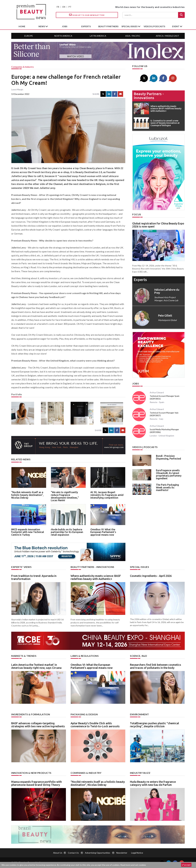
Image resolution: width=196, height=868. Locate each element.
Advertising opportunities (98, 853)
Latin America (98, 36)
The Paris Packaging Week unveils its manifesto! (167, 487)
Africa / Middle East (167, 36)
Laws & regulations (85, 656)
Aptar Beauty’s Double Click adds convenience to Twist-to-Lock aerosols (95, 725)
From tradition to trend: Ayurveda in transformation (34, 577)
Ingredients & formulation (31, 714)
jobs (65, 26)
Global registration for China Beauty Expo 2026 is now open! (158, 225)
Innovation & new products (31, 773)
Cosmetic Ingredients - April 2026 (151, 576)
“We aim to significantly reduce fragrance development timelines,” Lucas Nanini (65, 496)
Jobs (136, 383)
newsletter (122, 853)
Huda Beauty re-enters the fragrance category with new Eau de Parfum (153, 783)
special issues (130, 26)
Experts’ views (21, 567)
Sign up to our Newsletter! (87, 15)
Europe (29, 36)
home (22, 26)
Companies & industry (22, 67)
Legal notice (137, 853)
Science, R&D (138, 656)
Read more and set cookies (133, 865)
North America (63, 36)
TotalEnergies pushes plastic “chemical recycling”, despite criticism (154, 725)
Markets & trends (24, 656)
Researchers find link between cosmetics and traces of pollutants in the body (156, 666)
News (42, 26)
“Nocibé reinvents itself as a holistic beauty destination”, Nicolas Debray (27, 495)
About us (58, 853)
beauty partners (108, 26)
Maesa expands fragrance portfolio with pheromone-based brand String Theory (37, 783)
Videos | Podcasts (154, 26)
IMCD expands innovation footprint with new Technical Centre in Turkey (28, 532)
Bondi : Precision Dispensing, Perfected (168, 457)
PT (70, 7)
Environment (139, 714)
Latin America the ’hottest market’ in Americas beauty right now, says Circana (36, 666)
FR (58, 7)
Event (176, 26)
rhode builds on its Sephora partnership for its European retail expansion (67, 532)
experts (86, 26)
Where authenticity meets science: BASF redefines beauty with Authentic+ (96, 577)
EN (64, 7)
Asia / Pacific (133, 36)
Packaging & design (84, 714)
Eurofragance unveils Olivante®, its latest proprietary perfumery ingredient (169, 474)
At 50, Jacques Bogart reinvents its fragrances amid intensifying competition (107, 495)
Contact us (73, 853)
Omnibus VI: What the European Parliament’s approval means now (103, 532)
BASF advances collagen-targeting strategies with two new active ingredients (38, 725)
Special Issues (139, 567)
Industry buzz (140, 773)
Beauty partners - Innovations (149, 96)
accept (186, 865)
